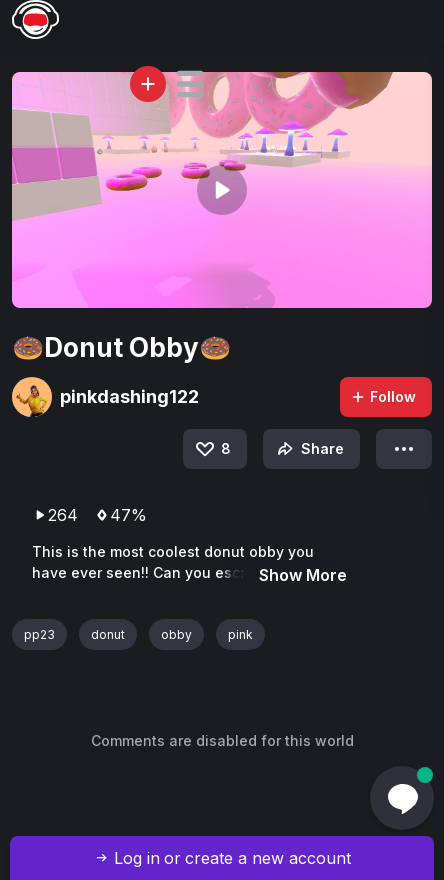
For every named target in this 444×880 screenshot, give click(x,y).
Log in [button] (137, 858)
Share (308, 449)
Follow (383, 396)
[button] (190, 84)
